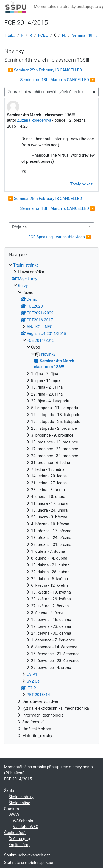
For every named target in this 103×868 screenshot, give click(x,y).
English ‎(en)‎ (19, 845)
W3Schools (23, 821)
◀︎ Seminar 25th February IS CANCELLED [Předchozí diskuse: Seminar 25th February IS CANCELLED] (45, 70)
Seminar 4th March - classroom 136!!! (85, 35)
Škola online (19, 803)
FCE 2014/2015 (43, 35)
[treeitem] (51, 501)
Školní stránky (21, 797)
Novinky (64, 35)
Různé (31, 35)
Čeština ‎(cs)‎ (15, 833)
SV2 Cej (34, 681)
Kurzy (22, 35)
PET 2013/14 (38, 695)
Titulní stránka (10, 35)
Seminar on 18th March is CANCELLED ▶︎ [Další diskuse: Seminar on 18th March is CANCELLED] (58, 80)
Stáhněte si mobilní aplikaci (29, 863)
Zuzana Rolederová (34, 120)
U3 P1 (32, 674)
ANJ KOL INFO (40, 327)
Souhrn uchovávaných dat (27, 855)
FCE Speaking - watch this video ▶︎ (60, 237)
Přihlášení (14, 773)
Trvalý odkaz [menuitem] (81, 184)
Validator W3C (26, 827)
